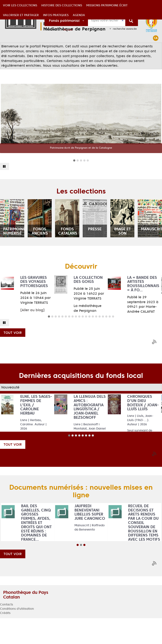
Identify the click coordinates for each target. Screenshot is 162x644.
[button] (20, 47)
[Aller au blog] (32, 336)
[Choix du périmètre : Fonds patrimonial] (66, 20)
